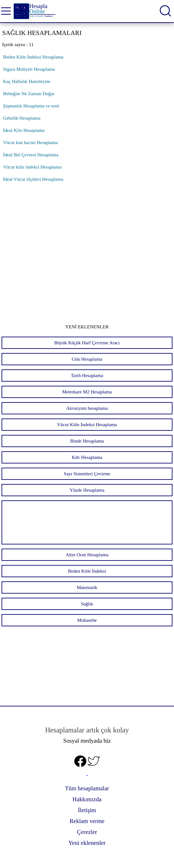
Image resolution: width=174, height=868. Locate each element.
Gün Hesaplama (87, 359)
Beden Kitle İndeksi (87, 571)
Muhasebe (87, 620)
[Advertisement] (87, 223)
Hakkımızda (87, 799)
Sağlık (87, 604)
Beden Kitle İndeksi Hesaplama (33, 57)
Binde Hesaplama (87, 441)
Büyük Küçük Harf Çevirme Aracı (87, 343)
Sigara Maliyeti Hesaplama (29, 69)
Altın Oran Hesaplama (87, 555)
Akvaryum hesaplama (87, 408)
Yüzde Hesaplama (87, 490)
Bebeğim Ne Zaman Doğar (29, 94)
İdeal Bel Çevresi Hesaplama (31, 155)
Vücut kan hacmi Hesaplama (30, 143)
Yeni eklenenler (87, 843)
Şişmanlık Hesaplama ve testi (31, 106)
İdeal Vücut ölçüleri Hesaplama (33, 179)
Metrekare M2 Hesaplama (87, 392)
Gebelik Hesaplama (22, 118)
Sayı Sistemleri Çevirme (87, 474)
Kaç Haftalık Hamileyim (27, 81)
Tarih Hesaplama (87, 375)
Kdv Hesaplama (87, 457)
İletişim (87, 810)
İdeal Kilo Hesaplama (24, 130)
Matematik (87, 587)
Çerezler (87, 832)
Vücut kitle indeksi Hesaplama (32, 167)
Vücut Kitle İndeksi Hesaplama (87, 425)
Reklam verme (87, 821)
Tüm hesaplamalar (87, 788)
